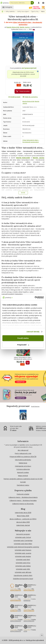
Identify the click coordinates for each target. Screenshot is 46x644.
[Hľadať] (32, 3)
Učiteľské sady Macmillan (23, 544)
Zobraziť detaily (33, 332)
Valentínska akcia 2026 (23, 513)
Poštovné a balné (23, 494)
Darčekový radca (23, 485)
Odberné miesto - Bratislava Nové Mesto (23, 497)
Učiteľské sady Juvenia (23, 553)
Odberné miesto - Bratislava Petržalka (23, 501)
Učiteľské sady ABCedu (23, 572)
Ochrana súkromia (23, 469)
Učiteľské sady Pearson (23, 550)
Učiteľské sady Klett (23, 560)
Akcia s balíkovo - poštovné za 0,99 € (23, 519)
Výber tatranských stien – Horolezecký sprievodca (31, 141)
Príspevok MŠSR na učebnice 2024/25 (23, 457)
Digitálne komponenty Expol (23, 579)
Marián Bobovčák (13, 27)
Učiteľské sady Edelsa (23, 566)
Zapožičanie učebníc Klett (23, 576)
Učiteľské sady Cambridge (23, 541)
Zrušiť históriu (35, 406)
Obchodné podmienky (23, 460)
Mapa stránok (23, 476)
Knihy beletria (10, 11)
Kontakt (23, 482)
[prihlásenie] (39, 3)
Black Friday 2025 (23, 516)
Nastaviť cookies (23, 473)
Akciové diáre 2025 (23, 522)
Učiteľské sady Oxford (23, 537)
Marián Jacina (25, 27)
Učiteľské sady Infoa (23, 563)
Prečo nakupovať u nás (23, 453)
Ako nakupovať (23, 450)
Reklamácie (23, 463)
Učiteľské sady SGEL (23, 569)
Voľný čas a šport (23, 11)
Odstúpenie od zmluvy (23, 466)
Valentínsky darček (23, 525)
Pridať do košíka (25, 91)
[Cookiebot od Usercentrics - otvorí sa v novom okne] (35, 298)
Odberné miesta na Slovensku (23, 504)
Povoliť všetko (23, 338)
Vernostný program (23, 534)
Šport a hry (35, 11)
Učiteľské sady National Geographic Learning (23, 547)
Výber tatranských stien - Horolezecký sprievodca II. (23, 358)
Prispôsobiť (23, 345)
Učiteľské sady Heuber (23, 556)
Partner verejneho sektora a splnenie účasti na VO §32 (23, 479)
